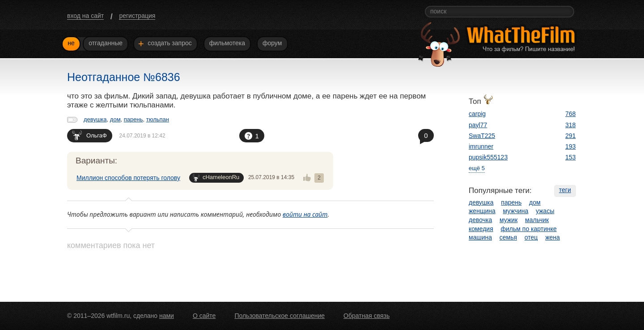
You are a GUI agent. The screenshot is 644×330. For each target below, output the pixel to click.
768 (570, 114)
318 (570, 125)
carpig (477, 114)
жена (553, 237)
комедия (481, 229)
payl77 (478, 125)
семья (508, 237)
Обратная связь (366, 316)
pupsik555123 (488, 157)
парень (133, 119)
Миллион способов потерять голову (128, 178)
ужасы (545, 211)
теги (565, 190)
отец (531, 237)
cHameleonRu (216, 178)
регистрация (137, 16)
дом (115, 119)
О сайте (204, 316)
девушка (95, 119)
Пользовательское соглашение (280, 316)
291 (570, 136)
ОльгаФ (89, 135)
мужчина (516, 211)
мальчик (537, 220)
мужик (508, 220)
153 (570, 157)
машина (480, 237)
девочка (480, 220)
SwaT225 (482, 136)
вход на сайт (85, 16)
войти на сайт (305, 214)
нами (167, 316)
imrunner (481, 146)
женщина (482, 211)
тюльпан (158, 119)
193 (570, 146)
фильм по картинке (529, 229)
